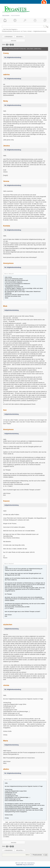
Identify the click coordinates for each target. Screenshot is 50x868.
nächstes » (20, 37)
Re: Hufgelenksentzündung (13, 57)
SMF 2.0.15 (18, 863)
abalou (6, 769)
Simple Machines (31, 863)
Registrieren (15, 16)
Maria (5, 741)
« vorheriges (8, 37)
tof (22, 31)
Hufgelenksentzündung (12, 310)
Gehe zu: (28, 855)
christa (29, 31)
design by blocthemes (25, 865)
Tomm (25, 31)
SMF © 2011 (24, 863)
